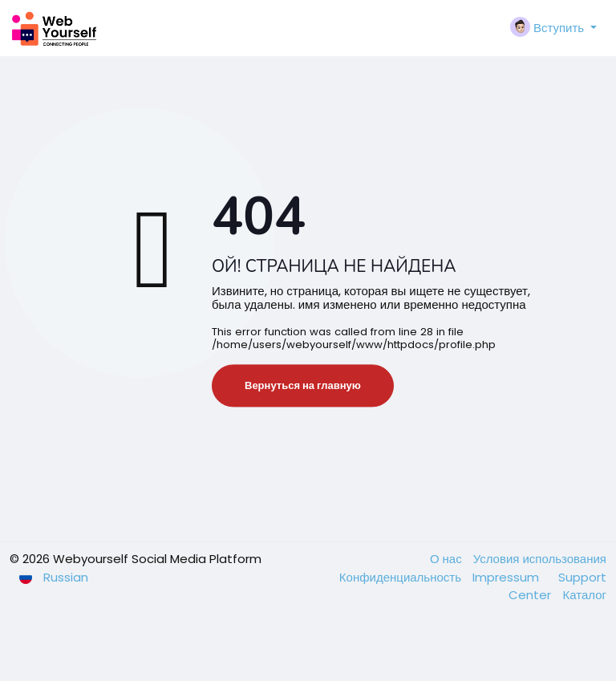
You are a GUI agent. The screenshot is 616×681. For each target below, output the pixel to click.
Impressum (507, 577)
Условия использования (540, 559)
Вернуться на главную (303, 385)
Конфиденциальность (402, 577)
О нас (448, 559)
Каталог (584, 595)
